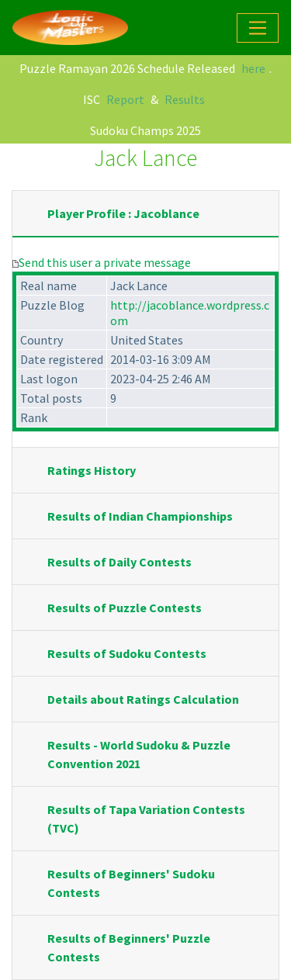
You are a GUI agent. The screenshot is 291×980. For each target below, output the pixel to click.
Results (185, 99)
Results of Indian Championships (140, 516)
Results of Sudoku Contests (127, 653)
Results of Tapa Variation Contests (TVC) (146, 819)
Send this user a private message (105, 262)
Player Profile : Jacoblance (123, 213)
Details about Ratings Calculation (143, 699)
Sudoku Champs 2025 (145, 130)
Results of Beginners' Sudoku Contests (131, 883)
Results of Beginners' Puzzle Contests (129, 947)
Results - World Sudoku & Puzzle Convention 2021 (139, 754)
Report (125, 99)
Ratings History (92, 470)
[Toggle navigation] (258, 28)
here (253, 68)
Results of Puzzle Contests (125, 608)
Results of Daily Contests (120, 562)
